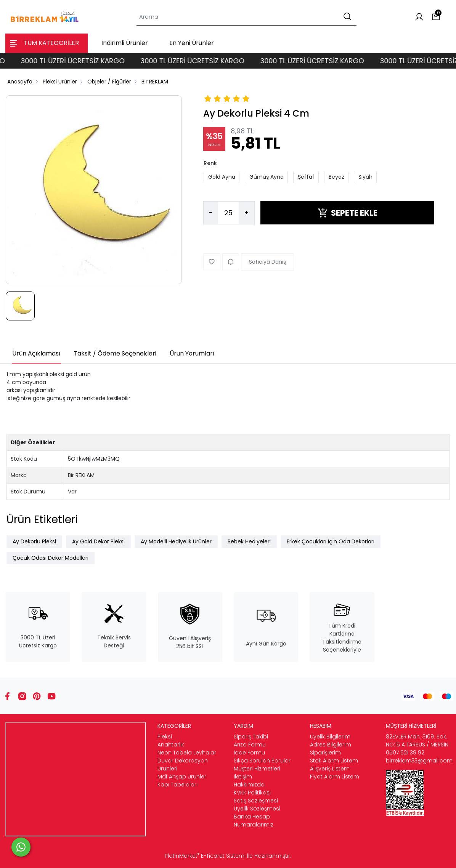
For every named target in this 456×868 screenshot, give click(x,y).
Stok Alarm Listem (334, 761)
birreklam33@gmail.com (419, 761)
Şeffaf (306, 177)
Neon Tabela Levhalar (187, 753)
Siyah (365, 177)
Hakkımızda (249, 785)
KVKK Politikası (252, 793)
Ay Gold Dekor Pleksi (98, 541)
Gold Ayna (222, 177)
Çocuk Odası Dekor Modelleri (51, 558)
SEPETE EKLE (348, 213)
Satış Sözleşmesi (256, 801)
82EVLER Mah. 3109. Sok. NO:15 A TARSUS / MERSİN (417, 741)
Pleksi (165, 737)
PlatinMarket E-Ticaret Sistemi (205, 856)
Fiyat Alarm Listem (335, 777)
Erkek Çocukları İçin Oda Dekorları (331, 541)
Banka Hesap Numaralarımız (254, 821)
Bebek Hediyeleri (249, 541)
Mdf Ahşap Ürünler (182, 777)
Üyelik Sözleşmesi (257, 809)
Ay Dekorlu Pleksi (34, 541)
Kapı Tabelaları (177, 785)
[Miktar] (228, 213)
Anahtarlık (171, 745)
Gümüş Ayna (267, 177)
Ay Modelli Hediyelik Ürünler (176, 541)
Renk (210, 163)
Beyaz (336, 177)
